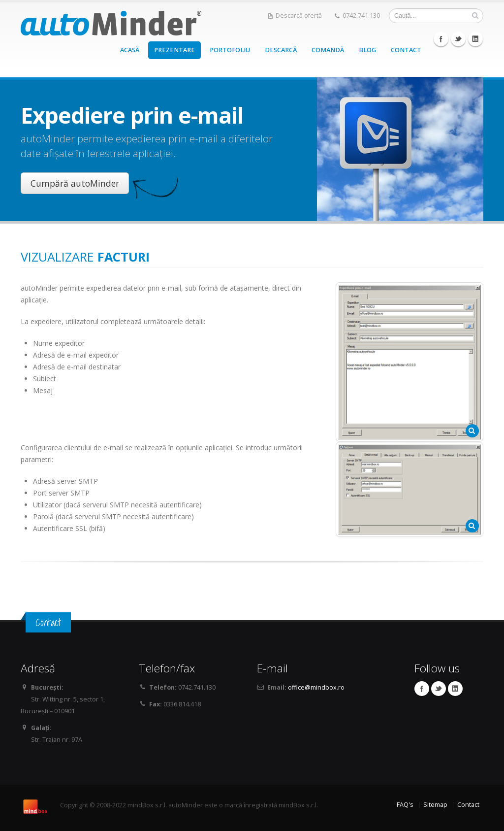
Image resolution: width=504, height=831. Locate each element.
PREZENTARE (174, 50)
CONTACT (406, 50)
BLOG (367, 50)
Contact (468, 805)
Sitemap (435, 805)
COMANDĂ (328, 50)
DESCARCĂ (281, 50)
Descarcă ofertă (295, 16)
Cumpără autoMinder (75, 183)
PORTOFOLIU (230, 50)
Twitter (458, 39)
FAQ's (405, 805)
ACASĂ (130, 50)
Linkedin (475, 39)
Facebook (441, 39)
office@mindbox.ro (316, 687)
